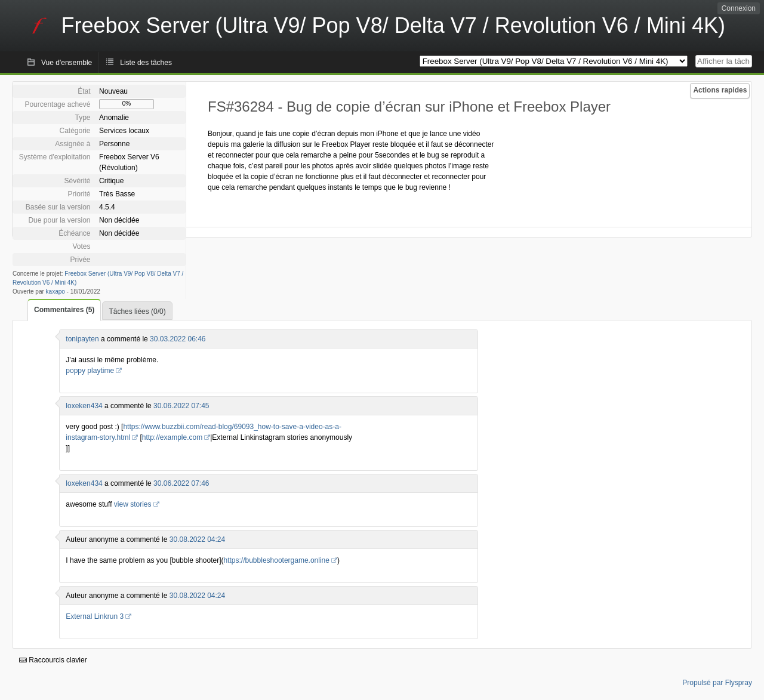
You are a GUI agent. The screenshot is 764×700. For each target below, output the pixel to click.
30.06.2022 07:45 (181, 406)
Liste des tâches (146, 63)
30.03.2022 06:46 (178, 339)
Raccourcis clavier (53, 660)
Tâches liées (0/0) (137, 312)
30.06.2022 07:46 (181, 483)
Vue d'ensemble (67, 63)
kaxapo (56, 292)
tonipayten (82, 339)
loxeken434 (84, 406)
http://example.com (172, 437)
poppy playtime (90, 371)
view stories (133, 504)
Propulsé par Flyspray (717, 683)
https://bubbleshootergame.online (277, 560)
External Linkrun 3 (95, 616)
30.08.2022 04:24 (197, 539)
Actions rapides (720, 90)
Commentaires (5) (64, 310)
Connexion (739, 8)
